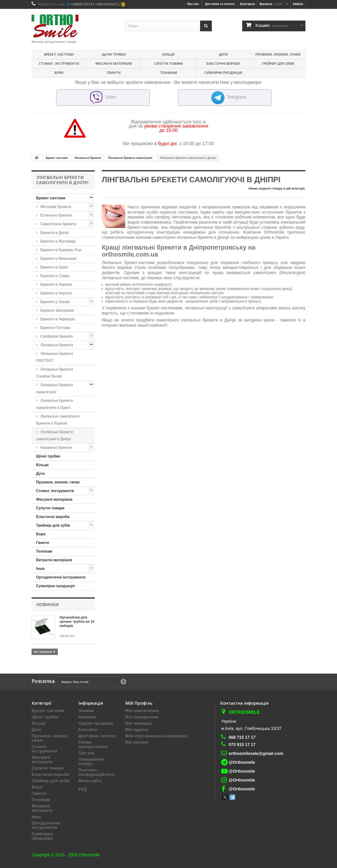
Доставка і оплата (97, 736)
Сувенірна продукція (223, 73)
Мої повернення (142, 717)
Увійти (298, 4)
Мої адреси (137, 730)
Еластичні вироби (223, 63)
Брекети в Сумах (54, 276)
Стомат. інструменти (59, 63)
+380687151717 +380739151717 (95, 4)
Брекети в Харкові (56, 284)
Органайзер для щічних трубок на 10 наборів (77, 621)
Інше (40, 569)
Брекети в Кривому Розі (60, 250)
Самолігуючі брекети (58, 224)
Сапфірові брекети (56, 336)
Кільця (168, 54)
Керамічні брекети (56, 448)
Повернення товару (91, 762)
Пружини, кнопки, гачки (278, 54)
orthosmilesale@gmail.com (256, 754)
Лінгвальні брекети (56, 345)
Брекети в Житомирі (57, 241)
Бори (59, 73)
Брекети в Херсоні (56, 293)
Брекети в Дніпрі (54, 233)
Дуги (223, 54)
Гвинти (114, 73)
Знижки (86, 711)
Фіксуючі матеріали (114, 63)
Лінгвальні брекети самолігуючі (55, 388)
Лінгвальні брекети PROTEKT (55, 357)
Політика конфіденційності (97, 772)
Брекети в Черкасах (57, 319)
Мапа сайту (90, 781)
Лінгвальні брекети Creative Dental (55, 373)
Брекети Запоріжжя (57, 310)
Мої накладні (139, 723)
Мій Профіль (139, 703)
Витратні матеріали (54, 560)
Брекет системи (59, 54)
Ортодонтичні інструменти (61, 577)
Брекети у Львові (55, 302)
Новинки (48, 604)
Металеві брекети (55, 207)
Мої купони (137, 742)
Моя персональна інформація (156, 736)
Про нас (87, 753)
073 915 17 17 (242, 745)
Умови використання (93, 745)
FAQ (83, 789)
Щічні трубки (114, 54)
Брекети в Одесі (54, 267)
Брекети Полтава (55, 328)
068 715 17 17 (242, 737)
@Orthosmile (242, 762)
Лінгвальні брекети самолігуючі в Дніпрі (55, 435)
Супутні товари (168, 63)
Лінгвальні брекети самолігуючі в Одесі (55, 404)
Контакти (247, 4)
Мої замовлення (142, 711)
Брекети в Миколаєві (58, 259)
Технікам (168, 73)
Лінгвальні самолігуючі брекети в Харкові (58, 420)
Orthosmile (244, 712)
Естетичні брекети (56, 215)
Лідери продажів (96, 723)
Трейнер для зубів (278, 63)
